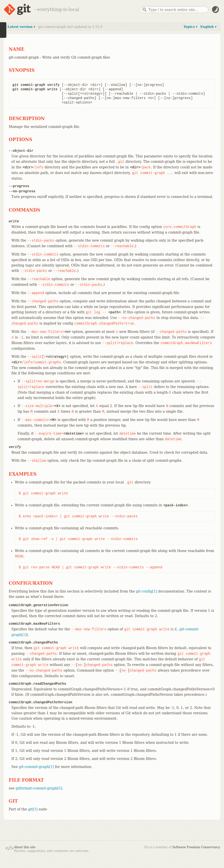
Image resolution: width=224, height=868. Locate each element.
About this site (25, 847)
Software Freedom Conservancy (196, 847)
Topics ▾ (190, 27)
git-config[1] (147, 591)
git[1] (33, 809)
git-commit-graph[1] (36, 767)
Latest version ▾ (21, 27)
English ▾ (208, 27)
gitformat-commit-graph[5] (39, 788)
